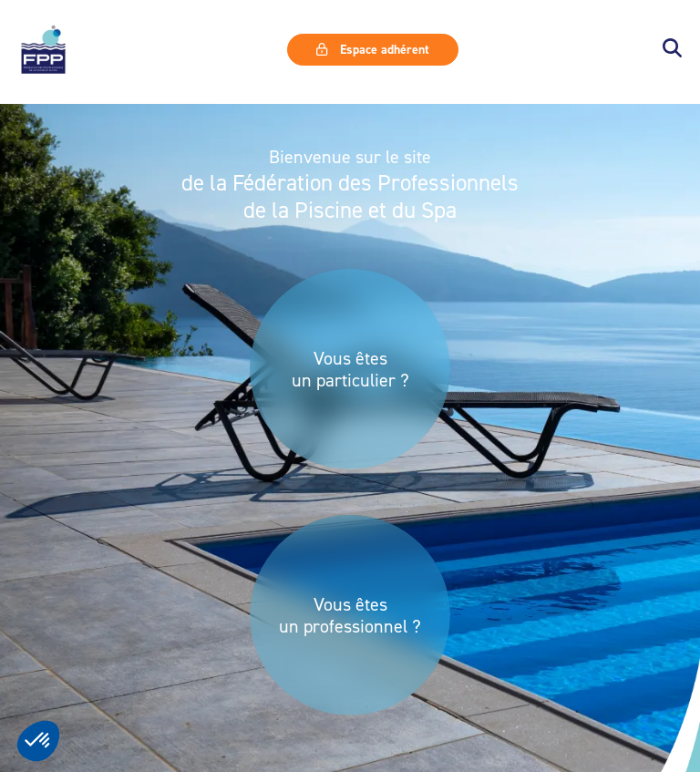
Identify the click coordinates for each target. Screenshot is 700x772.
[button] (672, 50)
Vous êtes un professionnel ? (350, 615)
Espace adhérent (373, 49)
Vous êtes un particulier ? (350, 369)
